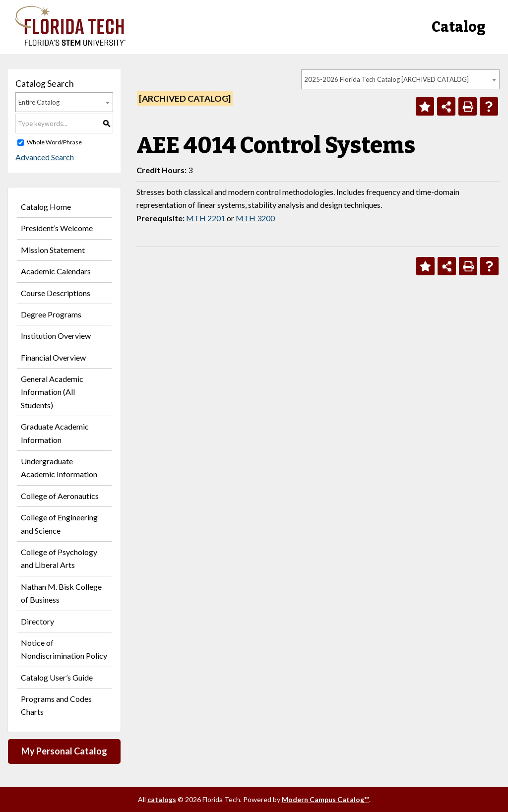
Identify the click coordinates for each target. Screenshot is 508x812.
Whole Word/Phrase (54, 142)
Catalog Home (46, 207)
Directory (37, 621)
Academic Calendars (56, 271)
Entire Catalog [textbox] (39, 102)
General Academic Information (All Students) (52, 392)
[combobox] (400, 79)
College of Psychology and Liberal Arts (59, 558)
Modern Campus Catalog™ (325, 799)
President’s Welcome (57, 228)
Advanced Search (45, 157)
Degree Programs (51, 314)
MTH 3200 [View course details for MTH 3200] (255, 218)
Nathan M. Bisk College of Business (61, 593)
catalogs (162, 799)
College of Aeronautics (60, 496)
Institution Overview (56, 336)
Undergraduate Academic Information (59, 468)
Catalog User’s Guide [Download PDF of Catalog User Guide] (57, 677)
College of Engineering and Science (59, 524)
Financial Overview (53, 357)
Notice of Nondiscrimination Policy (64, 649)
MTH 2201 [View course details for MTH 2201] (206, 218)
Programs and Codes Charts (56, 705)
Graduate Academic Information (55, 433)
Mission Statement (53, 250)
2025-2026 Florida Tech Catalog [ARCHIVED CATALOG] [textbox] (386, 79)
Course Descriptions (56, 293)
